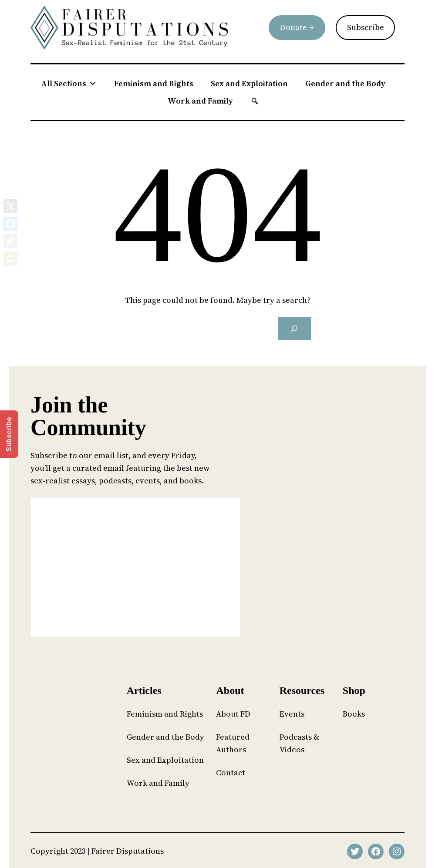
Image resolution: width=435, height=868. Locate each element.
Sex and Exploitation (249, 83)
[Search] (294, 328)
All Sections (69, 84)
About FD (233, 714)
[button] (255, 101)
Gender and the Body (345, 83)
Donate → (297, 27)
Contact (231, 772)
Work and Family (200, 101)
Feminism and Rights (154, 83)
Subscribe (366, 27)
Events (292, 714)
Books (354, 714)
